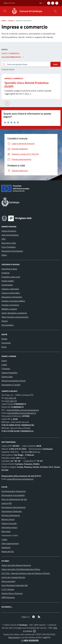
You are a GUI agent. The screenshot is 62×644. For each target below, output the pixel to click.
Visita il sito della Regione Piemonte (16, 565)
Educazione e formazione (12, 297)
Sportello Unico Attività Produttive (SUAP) (27, 85)
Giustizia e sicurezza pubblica (13, 301)
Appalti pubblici (8, 281)
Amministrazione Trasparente (14, 491)
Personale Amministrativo (12, 251)
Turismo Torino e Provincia (12, 593)
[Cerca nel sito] (55, 11)
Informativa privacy (9, 527)
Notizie (4, 339)
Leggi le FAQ (7, 503)
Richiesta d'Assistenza (11, 515)
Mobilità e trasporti (9, 309)
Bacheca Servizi (8, 519)
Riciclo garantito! (8, 581)
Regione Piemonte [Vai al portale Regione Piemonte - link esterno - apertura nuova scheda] (9, 3)
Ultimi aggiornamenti (10, 543)
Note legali (6, 531)
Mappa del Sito (8, 551)
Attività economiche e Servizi (13, 381)
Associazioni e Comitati (11, 385)
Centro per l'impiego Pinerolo (13, 577)
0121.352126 (10, 398)
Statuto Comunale (9, 523)
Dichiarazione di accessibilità (13, 495)
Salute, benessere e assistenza (14, 313)
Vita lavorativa (7, 325)
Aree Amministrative (10, 235)
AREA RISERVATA (30, 640)
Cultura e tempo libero (11, 293)
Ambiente (6, 273)
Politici (4, 255)
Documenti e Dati (9, 243)
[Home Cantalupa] (26, 11)
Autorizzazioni (7, 285)
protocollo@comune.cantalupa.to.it (21, 413)
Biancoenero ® (14, 637)
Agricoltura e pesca (9, 269)
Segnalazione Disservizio (12, 511)
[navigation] (5, 11)
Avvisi (4, 347)
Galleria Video (7, 377)
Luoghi (4, 365)
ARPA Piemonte (8, 597)
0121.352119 (11, 401)
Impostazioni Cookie (10, 535)
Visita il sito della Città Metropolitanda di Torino (21, 569)
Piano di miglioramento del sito (14, 499)
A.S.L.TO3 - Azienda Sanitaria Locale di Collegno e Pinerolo (26, 573)
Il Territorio (6, 369)
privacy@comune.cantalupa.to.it (20, 479)
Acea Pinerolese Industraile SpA (15, 585)
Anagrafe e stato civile (11, 277)
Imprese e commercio (14, 78)
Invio (55, 64)
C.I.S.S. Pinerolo (8, 589)
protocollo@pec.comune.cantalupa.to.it (23, 410)
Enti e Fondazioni (9, 247)
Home (4, 21)
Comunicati (6, 343)
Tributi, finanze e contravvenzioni (15, 317)
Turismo (5, 321)
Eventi (4, 361)
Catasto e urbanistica (10, 289)
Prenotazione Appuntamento (13, 507)
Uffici (4, 239)
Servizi (11, 21)
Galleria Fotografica (9, 373)
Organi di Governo (9, 231)
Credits (4, 539)
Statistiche (6, 547)
